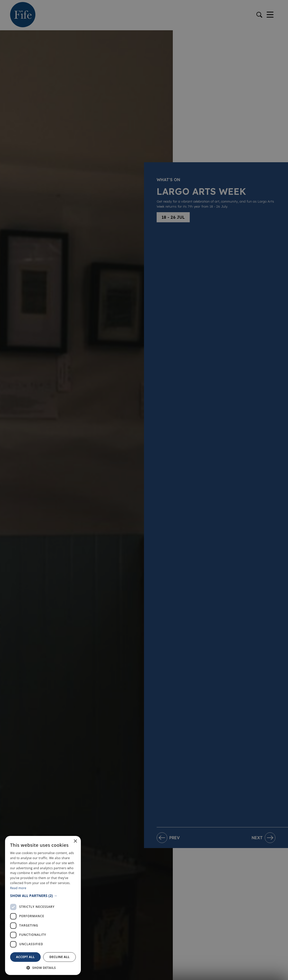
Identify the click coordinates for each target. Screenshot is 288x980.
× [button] (75, 841)
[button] (43, 896)
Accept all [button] (26, 957)
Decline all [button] (60, 957)
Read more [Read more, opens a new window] (18, 888)
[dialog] (144, 490)
